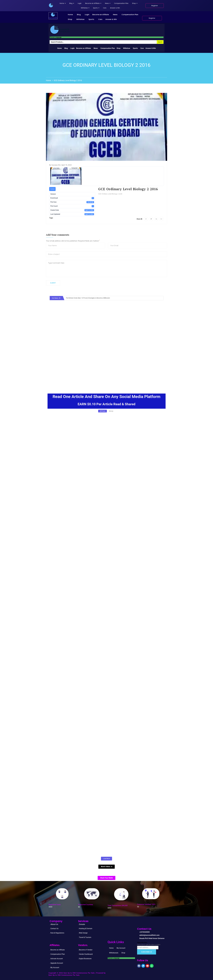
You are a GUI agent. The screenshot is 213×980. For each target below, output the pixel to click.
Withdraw (80, 19)
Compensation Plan (130, 15)
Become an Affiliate (101, 15)
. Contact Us (54, 929)
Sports (91, 19)
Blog (79, 15)
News (115, 15)
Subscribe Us (147, 952)
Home (70, 15)
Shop (70, 19)
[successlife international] (51, 5)
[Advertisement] (107, 372)
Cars (100, 19)
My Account (121, 948)
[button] (71, 15)
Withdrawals (114, 953)
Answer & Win (111, 19)
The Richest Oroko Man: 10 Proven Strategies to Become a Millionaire (88, 298)
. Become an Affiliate (57, 950)
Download (52, 189)
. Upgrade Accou (56, 963)
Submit (53, 283)
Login (87, 15)
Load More (106, 859)
